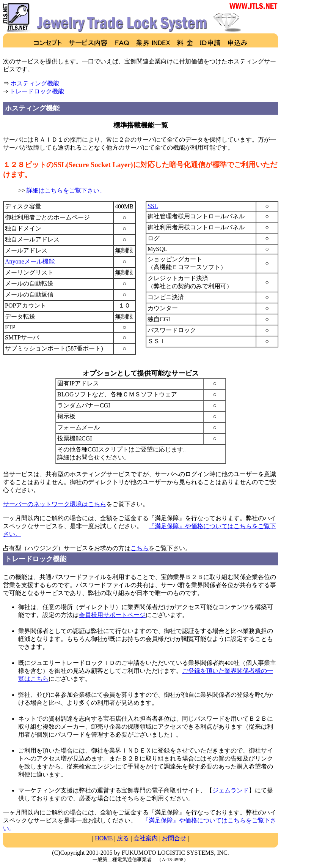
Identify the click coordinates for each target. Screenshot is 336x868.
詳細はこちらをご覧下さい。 (66, 190)
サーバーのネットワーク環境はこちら (55, 504)
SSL (153, 206)
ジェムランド (231, 790)
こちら (140, 548)
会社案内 (146, 838)
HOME (104, 838)
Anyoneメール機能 (30, 261)
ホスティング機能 (35, 83)
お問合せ (174, 838)
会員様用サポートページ (112, 615)
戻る (123, 838)
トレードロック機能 (37, 91)
